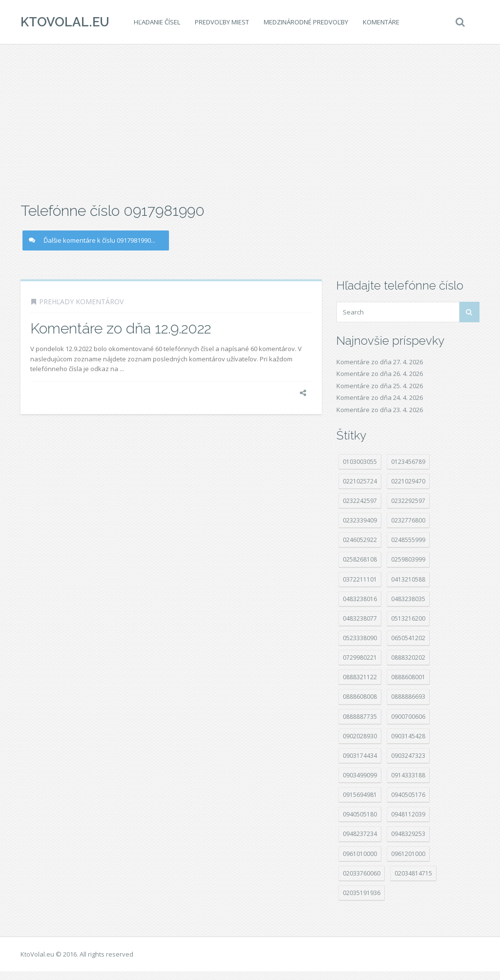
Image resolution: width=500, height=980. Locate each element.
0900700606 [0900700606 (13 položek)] (408, 717)
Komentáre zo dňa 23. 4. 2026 (380, 410)
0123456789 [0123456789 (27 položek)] (408, 462)
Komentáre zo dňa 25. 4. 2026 (380, 386)
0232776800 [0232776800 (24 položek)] (408, 520)
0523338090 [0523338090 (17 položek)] (360, 638)
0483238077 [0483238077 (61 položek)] (360, 618)
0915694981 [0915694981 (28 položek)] (360, 795)
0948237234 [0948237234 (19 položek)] (360, 834)
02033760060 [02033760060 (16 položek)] (362, 873)
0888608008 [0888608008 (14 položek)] (360, 697)
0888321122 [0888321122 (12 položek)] (360, 677)
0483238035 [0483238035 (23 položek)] (408, 599)
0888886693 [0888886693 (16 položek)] (408, 697)
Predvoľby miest (222, 22)
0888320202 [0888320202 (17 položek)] (408, 657)
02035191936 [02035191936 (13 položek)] (362, 893)
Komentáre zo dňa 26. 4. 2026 (380, 374)
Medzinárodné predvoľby (306, 22)
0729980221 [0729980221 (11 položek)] (360, 657)
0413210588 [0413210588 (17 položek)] (408, 579)
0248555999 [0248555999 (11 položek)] (408, 540)
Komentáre (381, 22)
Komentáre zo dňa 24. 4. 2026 (380, 397)
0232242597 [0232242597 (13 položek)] (360, 501)
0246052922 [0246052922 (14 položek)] (360, 540)
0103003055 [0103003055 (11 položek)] (360, 462)
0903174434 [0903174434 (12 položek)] (360, 756)
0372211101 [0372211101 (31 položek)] (360, 579)
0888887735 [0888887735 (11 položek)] (360, 717)
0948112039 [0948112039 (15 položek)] (408, 814)
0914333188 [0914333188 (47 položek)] (408, 775)
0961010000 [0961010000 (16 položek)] (360, 854)
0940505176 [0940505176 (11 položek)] (408, 795)
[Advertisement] (250, 122)
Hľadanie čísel (157, 22)
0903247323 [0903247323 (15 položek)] (408, 756)
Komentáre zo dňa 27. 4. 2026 (380, 362)
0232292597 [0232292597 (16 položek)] (408, 501)
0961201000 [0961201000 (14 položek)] (408, 854)
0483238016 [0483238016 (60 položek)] (360, 599)
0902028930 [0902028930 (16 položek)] (360, 736)
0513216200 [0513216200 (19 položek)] (408, 618)
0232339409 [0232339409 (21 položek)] (360, 520)
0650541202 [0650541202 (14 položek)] (408, 638)
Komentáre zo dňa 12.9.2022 (121, 328)
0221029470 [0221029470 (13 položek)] (408, 481)
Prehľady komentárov (81, 302)
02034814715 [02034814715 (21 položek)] (413, 873)
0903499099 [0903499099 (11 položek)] (360, 775)
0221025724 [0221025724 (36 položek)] (360, 481)
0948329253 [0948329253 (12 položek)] (408, 834)
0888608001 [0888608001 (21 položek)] (408, 677)
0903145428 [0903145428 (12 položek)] (408, 736)
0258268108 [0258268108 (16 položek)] (360, 559)
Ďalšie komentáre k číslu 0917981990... (92, 240)
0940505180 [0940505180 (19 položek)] (360, 814)
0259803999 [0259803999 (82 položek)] (408, 559)
